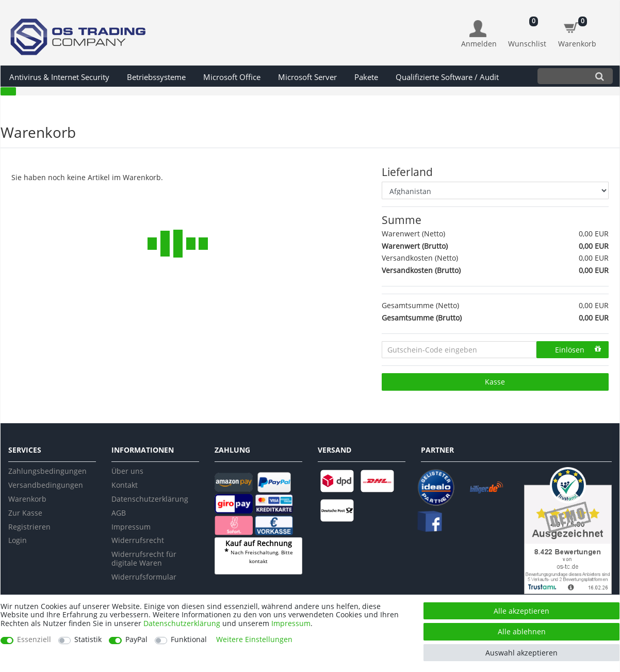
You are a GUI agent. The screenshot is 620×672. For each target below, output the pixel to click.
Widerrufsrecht (138, 540)
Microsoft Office (232, 77)
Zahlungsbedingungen (47, 471)
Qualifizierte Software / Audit (447, 77)
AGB (119, 513)
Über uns (127, 471)
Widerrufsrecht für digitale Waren (144, 558)
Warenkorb (27, 499)
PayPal (136, 640)
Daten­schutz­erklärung (182, 623)
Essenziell (34, 640)
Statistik (88, 640)
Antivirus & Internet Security (59, 77)
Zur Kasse (25, 513)
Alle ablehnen (522, 631)
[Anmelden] (479, 34)
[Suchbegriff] (562, 76)
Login (18, 540)
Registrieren (29, 527)
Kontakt (125, 485)
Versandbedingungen (46, 485)
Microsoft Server (307, 77)
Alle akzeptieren (521, 611)
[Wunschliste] (527, 29)
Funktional (189, 640)
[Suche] (600, 76)
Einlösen (578, 350)
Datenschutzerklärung (150, 499)
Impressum (131, 527)
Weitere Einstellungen (254, 640)
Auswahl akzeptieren (521, 653)
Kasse (495, 382)
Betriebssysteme (156, 77)
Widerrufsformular (144, 577)
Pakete (366, 77)
